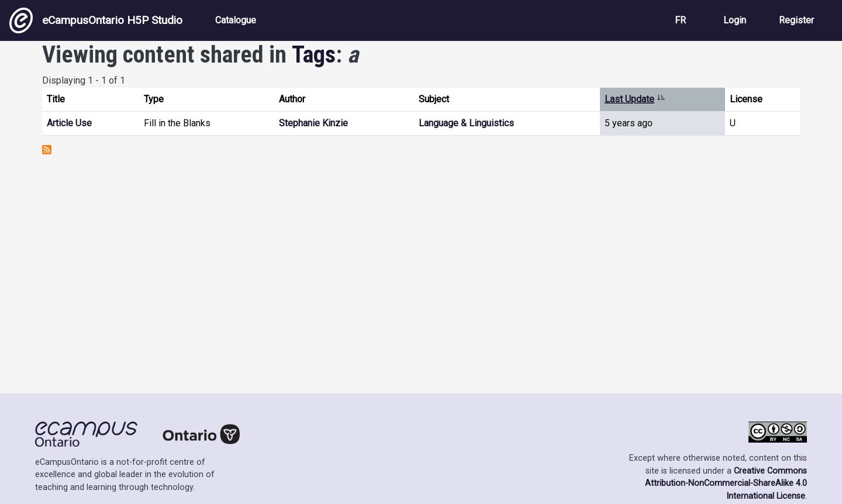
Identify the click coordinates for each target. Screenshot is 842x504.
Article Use (69, 123)
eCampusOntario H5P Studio (96, 20)
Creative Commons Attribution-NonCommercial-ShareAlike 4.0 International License (726, 484)
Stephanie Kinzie (313, 123)
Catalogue (236, 20)
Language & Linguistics (466, 123)
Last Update (635, 99)
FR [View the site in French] (680, 20)
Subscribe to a (47, 150)
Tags (314, 55)
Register (796, 20)
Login (735, 20)
